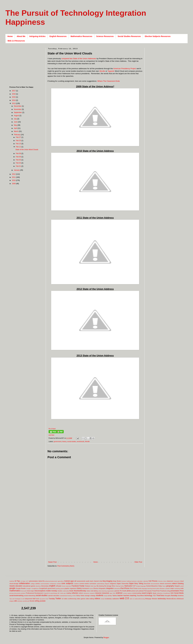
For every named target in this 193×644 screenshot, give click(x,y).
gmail (182, 586)
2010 (14, 180)
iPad (122, 588)
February (17, 135)
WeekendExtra (171, 599)
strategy (93, 596)
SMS (172, 593)
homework (86, 588)
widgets (12, 601)
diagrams (113, 584)
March (16, 131)
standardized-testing (66, 596)
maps (172, 588)
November (18, 109)
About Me (21, 36)
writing (37, 601)
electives (38, 586)
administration (33, 581)
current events (84, 584)
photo (129, 591)
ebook (162, 584)
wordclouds (81, 441)
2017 (14, 91)
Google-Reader (21, 588)
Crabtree (76, 584)
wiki (16, 601)
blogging (109, 581)
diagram (107, 584)
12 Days (23, 581)
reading (69, 593)
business (134, 581)
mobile (48, 591)
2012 (14, 174)
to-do (23, 599)
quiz (65, 593)
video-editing (90, 599)
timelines (181, 596)
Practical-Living (165, 591)
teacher (120, 596)
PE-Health (123, 591)
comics (38, 584)
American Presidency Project (125, 69)
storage (87, 596)
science (119, 593)
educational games (29, 586)
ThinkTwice (160, 596)
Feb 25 (19, 141)
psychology (54, 593)
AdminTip (42, 581)
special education (54, 596)
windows (20, 601)
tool (34, 599)
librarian (162, 588)
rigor (111, 593)
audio (88, 581)
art (75, 581)
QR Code (60, 593)
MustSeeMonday (80, 591)
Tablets (115, 596)
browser (124, 581)
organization (110, 591)
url (63, 599)
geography (170, 586)
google (12, 588)
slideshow (160, 593)
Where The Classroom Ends (108, 81)
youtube (43, 601)
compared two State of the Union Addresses (79, 59)
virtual (103, 599)
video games (81, 599)
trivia (47, 599)
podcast (141, 591)
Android (67, 581)
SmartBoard (166, 593)
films (114, 586)
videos (97, 599)
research (92, 593)
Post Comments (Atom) (66, 566)
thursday (174, 596)
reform (81, 593)
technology (148, 596)
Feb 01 (19, 166)
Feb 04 (19, 163)
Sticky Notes (80, 596)
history (64, 441)
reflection (75, 593)
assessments (81, 581)
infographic (102, 588)
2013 (14, 103)
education (19, 586)
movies (60, 591)
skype (155, 593)
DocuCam (147, 584)
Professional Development (34, 593)
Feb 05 (19, 160)
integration (110, 588)
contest (59, 584)
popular (149, 591)
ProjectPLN (47, 593)
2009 (14, 184)
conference (53, 584)
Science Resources (105, 36)
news (88, 591)
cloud (182, 581)
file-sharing (100, 586)
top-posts (42, 599)
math (182, 588)
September (18, 112)
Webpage (148, 599)
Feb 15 (19, 144)
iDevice (96, 588)
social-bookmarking (16, 596)
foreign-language (141, 586)
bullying (129, 581)
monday (54, 591)
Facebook (75, 586)
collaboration (24, 583)
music (71, 591)
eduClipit (51, 435)
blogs (115, 581)
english (52, 586)
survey (110, 596)
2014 (14, 100)
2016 (14, 94)
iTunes (135, 588)
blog (104, 581)
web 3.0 (132, 599)
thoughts (168, 596)
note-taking (94, 591)
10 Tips (17, 581)
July (16, 119)
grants (62, 588)
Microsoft (24, 591)
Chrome (160, 581)
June (16, 122)
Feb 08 (19, 154)
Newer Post (52, 562)
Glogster (177, 586)
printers (23, 593)
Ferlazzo (88, 586)
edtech (175, 584)
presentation (175, 591)
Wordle (102, 71)
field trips (93, 586)
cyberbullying (101, 584)
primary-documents (15, 593)
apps (72, 581)
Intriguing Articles (37, 36)
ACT (27, 581)
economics (168, 584)
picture (133, 591)
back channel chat (96, 581)
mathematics (15, 591)
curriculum (93, 584)
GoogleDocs (35, 588)
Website (154, 599)
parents (117, 591)
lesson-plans (156, 588)
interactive (117, 588)
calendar (146, 581)
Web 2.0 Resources (16, 41)
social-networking (30, 596)
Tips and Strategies (15, 599)
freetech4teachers (152, 586)
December (18, 106)
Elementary (45, 586)
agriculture (61, 581)
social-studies (72, 441)
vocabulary (108, 599)
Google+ (29, 588)
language (144, 588)
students (100, 595)
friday (160, 586)
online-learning (102, 591)
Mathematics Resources (81, 36)
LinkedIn (167, 588)
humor (91, 588)
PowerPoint (156, 591)
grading (58, 588)
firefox (122, 586)
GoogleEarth (43, 588)
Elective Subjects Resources (158, 36)
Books (119, 581)
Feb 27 (19, 137)
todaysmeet (28, 599)
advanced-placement (51, 581)
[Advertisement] (95, 539)
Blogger (106, 638)
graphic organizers (71, 588)
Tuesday (52, 599)
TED (154, 596)
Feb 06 (19, 157)
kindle (140, 588)
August (17, 116)
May (16, 125)
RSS (114, 593)
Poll (145, 591)
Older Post (138, 562)
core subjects (67, 583)
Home (10, 36)
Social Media (179, 593)
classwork (177, 581)
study (105, 596)
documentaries (155, 584)
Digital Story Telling (136, 584)
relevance (86, 593)
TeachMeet (140, 596)
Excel (64, 586)
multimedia (66, 591)
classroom (170, 581)
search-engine (147, 593)
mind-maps (30, 591)
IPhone (127, 588)
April (16, 128)
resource (98, 593)
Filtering (118, 586)
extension (68, 586)
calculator (140, 581)
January (17, 170)
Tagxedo (111, 71)
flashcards (128, 586)
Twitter (58, 599)
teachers (126, 596)
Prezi (182, 591)
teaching (133, 596)
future (164, 586)
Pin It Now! (52, 429)
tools (38, 599)
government (58, 441)
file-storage (108, 586)
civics (165, 581)
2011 (14, 177)
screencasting (137, 593)
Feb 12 (19, 147)
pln (137, 591)
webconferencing (140, 599)
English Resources (58, 36)
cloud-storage (14, 584)
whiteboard (180, 599)
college (33, 584)
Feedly (82, 586)
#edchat (12, 581)
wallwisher (116, 599)
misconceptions (40, 591)
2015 (14, 97)
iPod (131, 588)
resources (106, 593)
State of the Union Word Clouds (27, 150)
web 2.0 (124, 598)
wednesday (162, 599)
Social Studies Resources (129, 36)
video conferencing (70, 599)
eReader (59, 586)
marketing (177, 588)
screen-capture (127, 593)
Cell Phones (153, 581)
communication (45, 584)
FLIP (134, 586)
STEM (74, 596)
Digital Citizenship (122, 584)
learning (150, 588)
